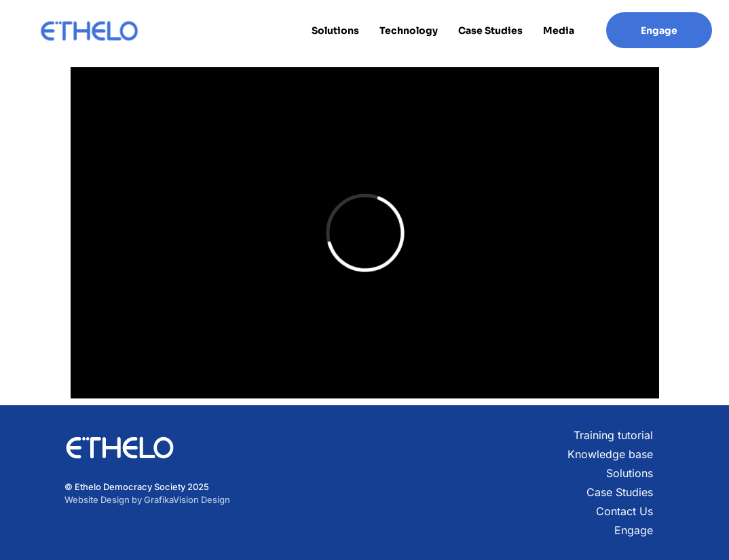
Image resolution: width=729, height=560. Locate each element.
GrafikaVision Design (187, 500)
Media (559, 31)
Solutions (335, 31)
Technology (409, 31)
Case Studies (490, 31)
